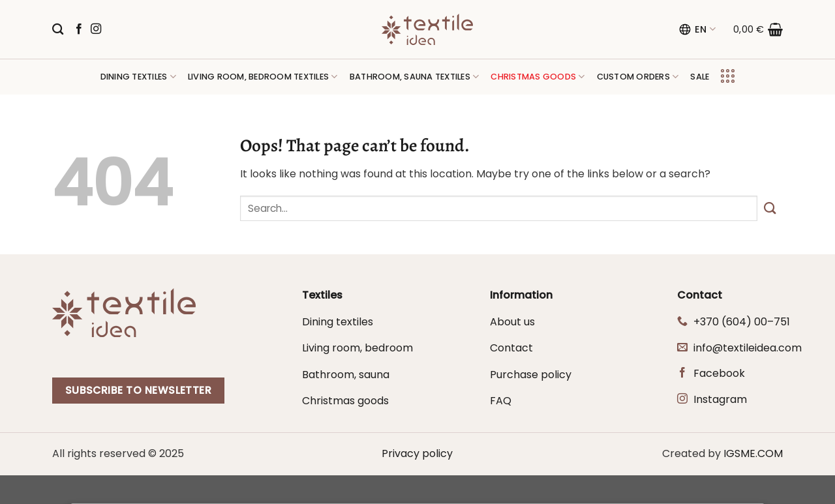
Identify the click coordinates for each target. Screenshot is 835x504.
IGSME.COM (753, 453)
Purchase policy (531, 375)
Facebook (719, 373)
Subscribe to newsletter (139, 390)
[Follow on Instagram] (96, 29)
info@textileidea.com (748, 348)
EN (697, 29)
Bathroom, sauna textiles (415, 77)
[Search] (58, 30)
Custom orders (638, 77)
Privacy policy (417, 453)
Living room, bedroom (357, 348)
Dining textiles (138, 77)
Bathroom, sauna (346, 375)
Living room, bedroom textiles (263, 77)
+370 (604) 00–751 (742, 322)
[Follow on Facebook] (79, 29)
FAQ (501, 401)
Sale (700, 77)
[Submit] (770, 208)
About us (512, 322)
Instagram (720, 399)
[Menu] (728, 77)
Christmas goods (345, 401)
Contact (511, 348)
